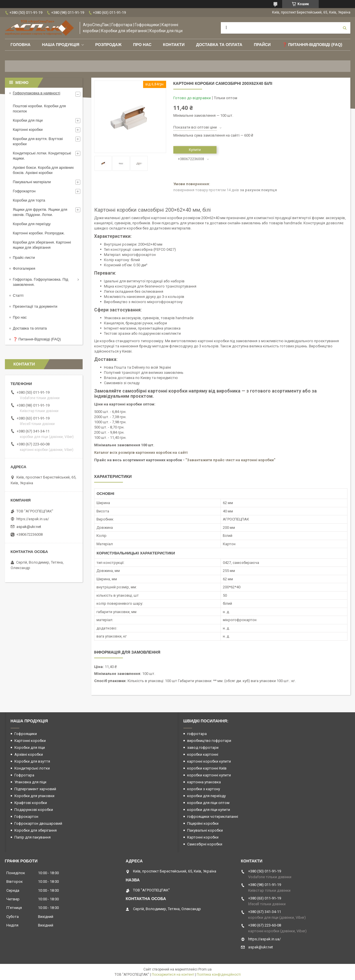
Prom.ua (205, 969)
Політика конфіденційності (219, 975)
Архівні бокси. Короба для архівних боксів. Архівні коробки (43, 170)
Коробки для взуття (32, 761)
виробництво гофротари (209, 741)
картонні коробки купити (209, 761)
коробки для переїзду (206, 796)
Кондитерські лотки (32, 768)
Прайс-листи (24, 258)
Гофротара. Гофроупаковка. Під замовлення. (41, 282)
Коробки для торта (29, 200)
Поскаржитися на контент (173, 975)
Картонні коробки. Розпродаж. (39, 233)
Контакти (174, 45)
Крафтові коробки (31, 803)
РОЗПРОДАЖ (108, 45)
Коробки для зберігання (36, 830)
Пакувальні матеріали (32, 182)
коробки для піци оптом (208, 803)
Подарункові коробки (34, 810)
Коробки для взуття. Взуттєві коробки (38, 141)
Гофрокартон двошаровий (38, 823)
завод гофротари (203, 748)
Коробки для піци (28, 120)
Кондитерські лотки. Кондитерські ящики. (42, 156)
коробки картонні (203, 754)
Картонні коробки (28, 130)
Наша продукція (61, 45)
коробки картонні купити (209, 775)
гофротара (197, 734)
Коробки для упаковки (34, 796)
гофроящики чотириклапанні (213, 817)
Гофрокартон (24, 191)
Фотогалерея (24, 268)
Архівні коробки (29, 754)
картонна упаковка (204, 782)
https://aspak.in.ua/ (33, 519)
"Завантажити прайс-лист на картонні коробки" (230, 460)
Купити (195, 150)
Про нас (142, 45)
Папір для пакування (33, 837)
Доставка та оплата (219, 45)
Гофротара (24, 775)
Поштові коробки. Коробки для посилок (39, 109)
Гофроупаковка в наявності (37, 93)
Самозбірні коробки (205, 844)
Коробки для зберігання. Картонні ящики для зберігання (42, 245)
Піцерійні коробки (203, 823)
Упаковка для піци (30, 782)
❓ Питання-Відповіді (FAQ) (312, 45)
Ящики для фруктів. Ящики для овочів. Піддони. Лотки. (40, 212)
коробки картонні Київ (207, 768)
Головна (21, 45)
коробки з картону (204, 789)
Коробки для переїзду (32, 224)
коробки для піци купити (209, 810)
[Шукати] (345, 28)
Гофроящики (26, 734)
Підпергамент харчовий (35, 789)
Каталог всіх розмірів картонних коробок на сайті (141, 452)
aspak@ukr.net (29, 527)
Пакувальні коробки (205, 830)
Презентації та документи (35, 306)
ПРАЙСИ (262, 45)
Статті (18, 295)
